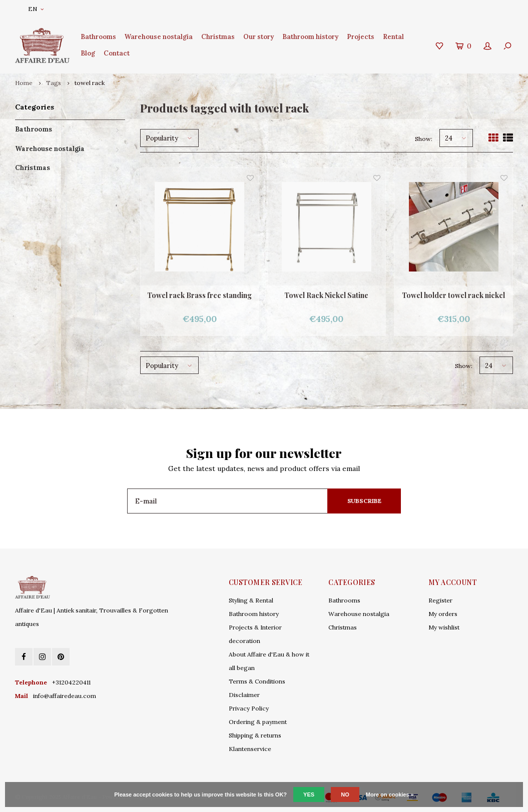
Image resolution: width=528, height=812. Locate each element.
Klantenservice (250, 749)
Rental (393, 37)
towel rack (90, 83)
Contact (117, 53)
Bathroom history (310, 37)
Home (24, 83)
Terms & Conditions (257, 681)
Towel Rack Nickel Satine (326, 295)
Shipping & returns (255, 735)
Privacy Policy (249, 708)
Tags (54, 83)
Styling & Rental (251, 600)
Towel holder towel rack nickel (453, 295)
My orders (443, 614)
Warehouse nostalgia (159, 37)
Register (440, 600)
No (345, 794)
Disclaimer (244, 695)
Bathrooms (98, 37)
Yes (309, 794)
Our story (258, 37)
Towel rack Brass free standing (199, 295)
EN (36, 9)
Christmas (218, 37)
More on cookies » (390, 794)
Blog (88, 53)
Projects (361, 37)
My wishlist (444, 627)
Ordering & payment (258, 722)
